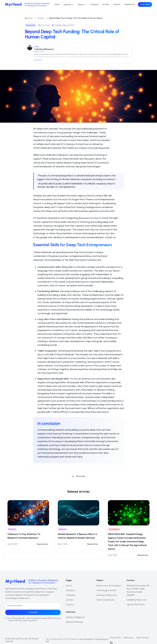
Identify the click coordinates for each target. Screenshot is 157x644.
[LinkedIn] (111, 642)
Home (57, 4)
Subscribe (33, 612)
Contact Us (129, 4)
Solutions (69, 5)
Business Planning (74, 622)
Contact (117, 4)
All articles (78, 476)
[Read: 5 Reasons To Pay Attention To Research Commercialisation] (42, 544)
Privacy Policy (88, 639)
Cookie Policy (128, 638)
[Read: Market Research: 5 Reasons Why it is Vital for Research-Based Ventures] (92, 544)
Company (94, 4)
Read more (38, 60)
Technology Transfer (106, 590)
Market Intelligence (75, 617)
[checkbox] (6, 618)
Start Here (145, 4)
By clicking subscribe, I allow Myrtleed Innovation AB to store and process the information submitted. (34, 619)
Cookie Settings (142, 638)
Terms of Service (102, 639)
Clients (82, 5)
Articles (106, 4)
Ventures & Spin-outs (106, 595)
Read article (42, 544)
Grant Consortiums (105, 600)
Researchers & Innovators (109, 586)
